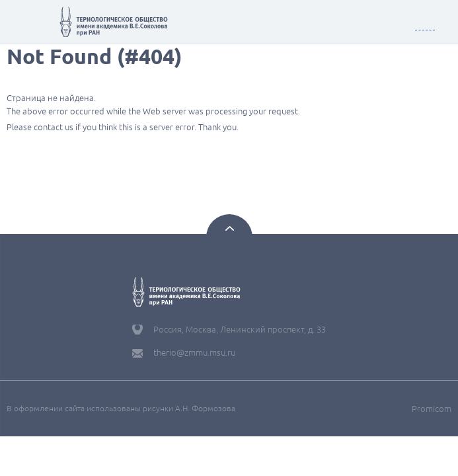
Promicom (432, 409)
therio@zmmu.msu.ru (194, 352)
